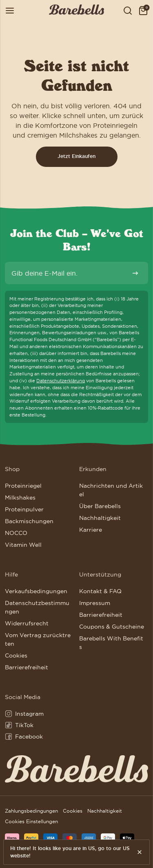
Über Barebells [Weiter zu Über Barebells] (100, 506)
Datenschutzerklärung (61, 381)
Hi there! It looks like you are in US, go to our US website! (70, 852)
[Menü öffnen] (10, 11)
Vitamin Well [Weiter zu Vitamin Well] (23, 545)
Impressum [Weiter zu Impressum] (95, 603)
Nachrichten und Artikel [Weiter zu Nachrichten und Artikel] (111, 490)
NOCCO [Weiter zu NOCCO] (16, 533)
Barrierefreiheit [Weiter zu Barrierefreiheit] (27, 667)
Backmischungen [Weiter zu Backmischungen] (29, 521)
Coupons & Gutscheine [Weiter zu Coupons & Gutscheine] (112, 627)
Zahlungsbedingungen (31, 811)
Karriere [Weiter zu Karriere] (91, 530)
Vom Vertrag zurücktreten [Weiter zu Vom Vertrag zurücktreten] (38, 639)
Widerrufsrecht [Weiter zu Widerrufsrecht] (27, 623)
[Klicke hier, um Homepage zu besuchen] (76, 11)
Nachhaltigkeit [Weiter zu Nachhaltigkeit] (100, 518)
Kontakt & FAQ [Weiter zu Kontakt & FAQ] (100, 591)
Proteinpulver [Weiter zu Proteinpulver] (24, 509)
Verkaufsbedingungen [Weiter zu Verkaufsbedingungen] (36, 591)
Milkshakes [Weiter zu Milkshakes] (20, 498)
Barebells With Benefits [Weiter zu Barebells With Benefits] (111, 643)
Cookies (73, 811)
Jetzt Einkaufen (76, 156)
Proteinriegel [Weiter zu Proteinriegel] (23, 486)
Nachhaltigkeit (105, 811)
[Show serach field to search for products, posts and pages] (128, 11)
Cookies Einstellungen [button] (31, 821)
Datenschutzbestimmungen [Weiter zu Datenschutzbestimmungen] (37, 607)
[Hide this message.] (140, 852)
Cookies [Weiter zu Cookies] (16, 655)
